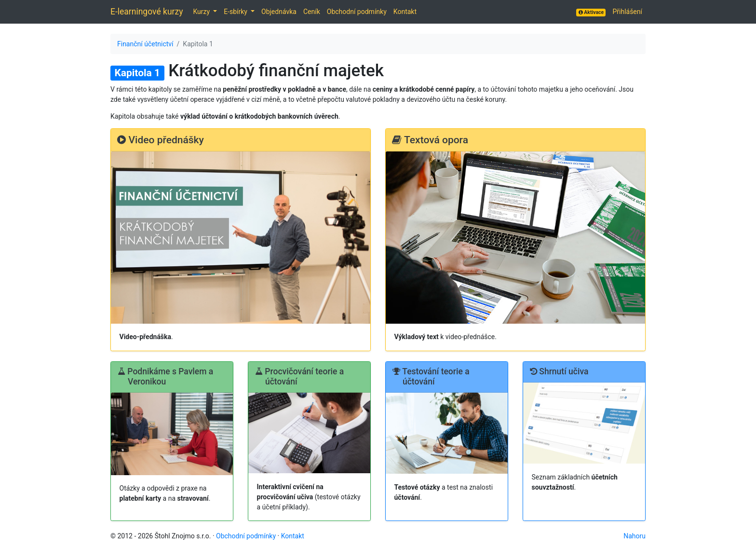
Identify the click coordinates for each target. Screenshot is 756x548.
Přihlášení (627, 12)
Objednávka (279, 12)
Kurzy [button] (202, 12)
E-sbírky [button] (236, 12)
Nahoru (634, 536)
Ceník (312, 12)
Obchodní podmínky (357, 12)
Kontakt (405, 12)
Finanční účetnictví (145, 44)
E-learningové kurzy (147, 12)
